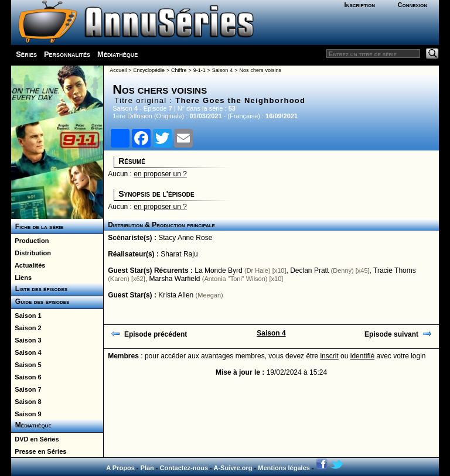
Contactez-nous (184, 468)
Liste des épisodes (39, 289)
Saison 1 (26, 316)
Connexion (412, 5)
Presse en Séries (39, 451)
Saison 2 (26, 328)
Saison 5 (26, 365)
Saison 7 (26, 389)
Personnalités (67, 54)
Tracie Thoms (395, 270)
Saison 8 (26, 402)
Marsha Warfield (174, 279)
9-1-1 (200, 70)
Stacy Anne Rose (185, 238)
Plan (147, 468)
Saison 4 (26, 352)
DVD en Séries (35, 439)
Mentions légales (284, 468)
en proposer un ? (160, 174)
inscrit (329, 356)
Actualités (28, 265)
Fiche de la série (37, 227)
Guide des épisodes (40, 302)
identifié (362, 356)
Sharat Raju (179, 254)
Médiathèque (117, 54)
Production (30, 241)
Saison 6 (26, 377)
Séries (26, 54)
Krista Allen (176, 295)
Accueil (118, 70)
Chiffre (179, 70)
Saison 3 (26, 340)
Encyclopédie (149, 70)
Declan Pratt (309, 270)
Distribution (31, 253)
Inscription (360, 5)
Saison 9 (26, 414)
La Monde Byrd (218, 270)
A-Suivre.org (233, 468)
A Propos (120, 468)
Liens (21, 278)
